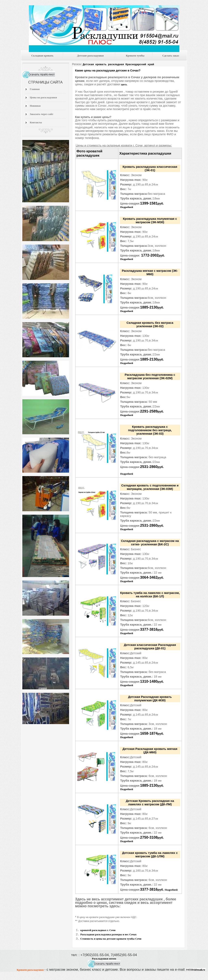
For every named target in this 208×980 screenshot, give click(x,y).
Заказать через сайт (42, 114)
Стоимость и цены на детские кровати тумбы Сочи (111, 940)
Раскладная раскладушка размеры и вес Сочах (109, 935)
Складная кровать (42, 56)
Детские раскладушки (90, 56)
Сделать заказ (171, 56)
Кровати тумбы (135, 56)
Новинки (35, 106)
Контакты (36, 122)
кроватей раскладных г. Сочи (98, 930)
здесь (124, 84)
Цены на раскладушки (43, 97)
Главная (35, 89)
